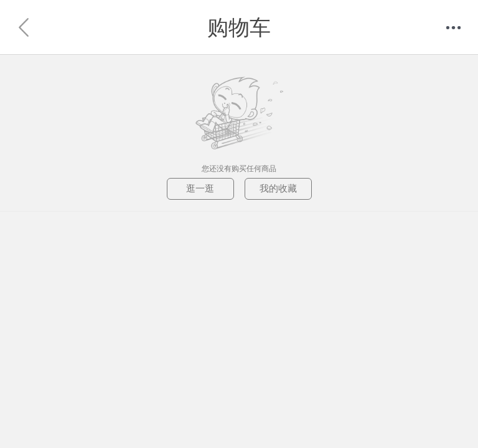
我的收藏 (278, 188)
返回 (25, 27)
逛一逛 (200, 188)
